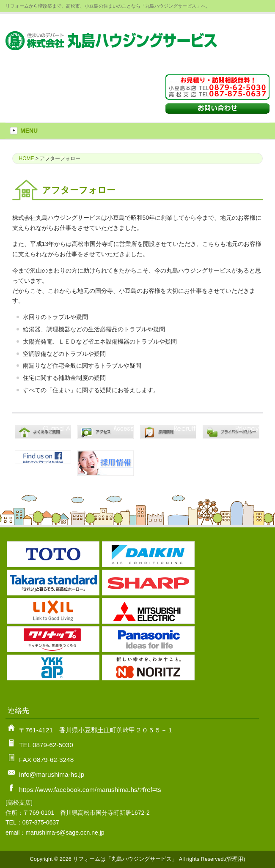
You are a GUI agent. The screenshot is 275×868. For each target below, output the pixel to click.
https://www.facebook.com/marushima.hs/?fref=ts (90, 790)
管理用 (235, 859)
